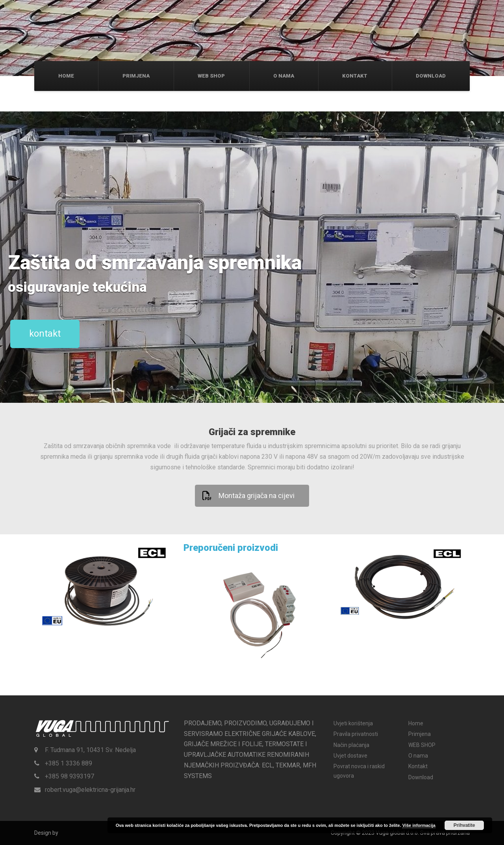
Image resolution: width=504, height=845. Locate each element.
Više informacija (419, 825)
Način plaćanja (351, 745)
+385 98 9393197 (69, 776)
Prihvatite (464, 825)
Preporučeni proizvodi (231, 548)
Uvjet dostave (350, 756)
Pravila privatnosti (356, 734)
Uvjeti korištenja (353, 723)
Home (66, 76)
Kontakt (355, 76)
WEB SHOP (211, 76)
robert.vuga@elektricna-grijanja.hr (90, 790)
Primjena (136, 76)
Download (431, 76)
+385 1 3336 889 (69, 763)
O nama (284, 76)
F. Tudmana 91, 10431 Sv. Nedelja (90, 750)
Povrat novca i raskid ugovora (359, 771)
